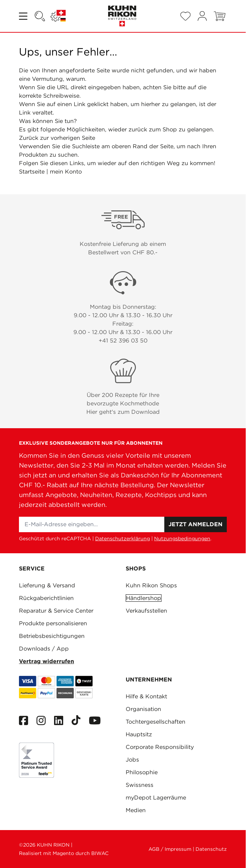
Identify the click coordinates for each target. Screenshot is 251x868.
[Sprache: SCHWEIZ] (58, 16)
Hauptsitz (139, 734)
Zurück (29, 138)
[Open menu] (24, 16)
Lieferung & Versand (47, 585)
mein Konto (66, 172)
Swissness (140, 785)
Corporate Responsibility (160, 747)
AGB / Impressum (170, 849)
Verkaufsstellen (146, 611)
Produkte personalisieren (53, 623)
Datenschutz (211, 849)
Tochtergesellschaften (156, 722)
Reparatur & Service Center (56, 611)
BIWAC (100, 853)
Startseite (32, 172)
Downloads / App (44, 649)
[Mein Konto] (202, 16)
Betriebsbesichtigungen (52, 636)
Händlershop (144, 598)
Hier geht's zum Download (123, 412)
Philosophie (142, 772)
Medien (136, 810)
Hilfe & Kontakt (146, 696)
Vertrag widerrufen (47, 661)
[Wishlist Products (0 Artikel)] (185, 16)
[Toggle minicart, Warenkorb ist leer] (220, 16)
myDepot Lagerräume (156, 798)
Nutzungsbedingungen (182, 539)
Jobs (132, 760)
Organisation (143, 709)
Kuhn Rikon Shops (151, 585)
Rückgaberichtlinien (46, 598)
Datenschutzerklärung (123, 539)
